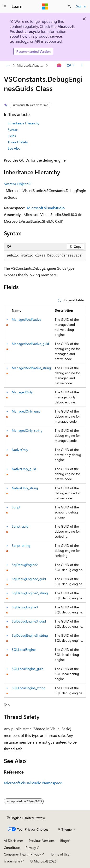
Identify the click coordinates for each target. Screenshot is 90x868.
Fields (12, 136)
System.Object (16, 184)
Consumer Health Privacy (22, 854)
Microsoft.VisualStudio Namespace (31, 65)
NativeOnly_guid (24, 469)
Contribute (12, 848)
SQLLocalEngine (24, 650)
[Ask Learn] (59, 65)
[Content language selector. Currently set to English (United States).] (26, 818)
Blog (63, 841)
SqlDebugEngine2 (25, 565)
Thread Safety (18, 142)
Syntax (13, 130)
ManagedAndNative (26, 319)
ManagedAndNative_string (31, 368)
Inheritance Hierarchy (24, 123)
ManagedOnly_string (27, 430)
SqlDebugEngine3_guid (29, 621)
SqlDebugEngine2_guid (29, 579)
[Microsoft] (45, 6)
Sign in (81, 6)
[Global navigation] (5, 6)
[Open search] (69, 6)
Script (16, 507)
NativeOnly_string (25, 488)
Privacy (31, 848)
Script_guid (20, 526)
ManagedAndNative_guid (30, 344)
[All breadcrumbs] (8, 65)
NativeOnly (20, 450)
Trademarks (12, 861)
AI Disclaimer (13, 841)
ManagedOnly (22, 392)
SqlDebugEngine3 (25, 607)
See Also (14, 148)
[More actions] (82, 65)
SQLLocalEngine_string (29, 688)
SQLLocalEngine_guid (28, 669)
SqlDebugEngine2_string (30, 593)
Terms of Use (60, 854)
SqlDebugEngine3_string (30, 635)
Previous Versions (42, 841)
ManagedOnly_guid (26, 411)
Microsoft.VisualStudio (46, 208)
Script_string (21, 545)
